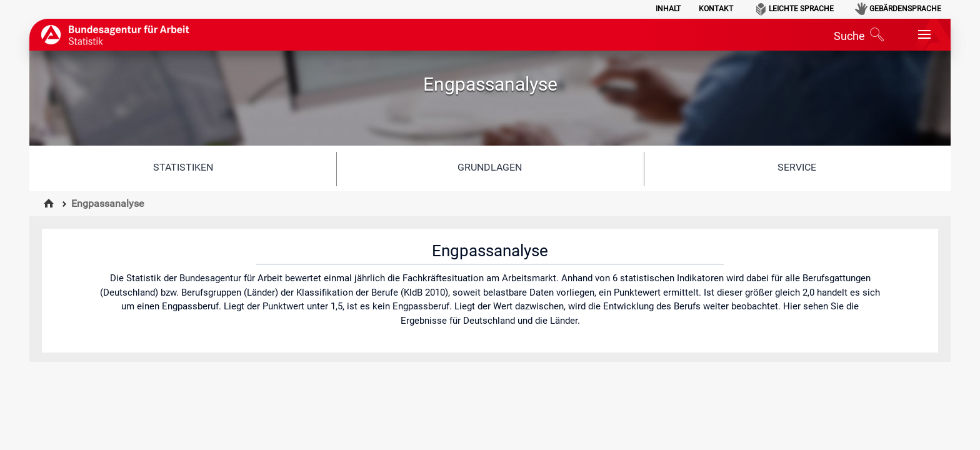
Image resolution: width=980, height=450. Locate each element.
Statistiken (183, 167)
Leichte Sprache (801, 9)
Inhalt (668, 9)
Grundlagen (490, 167)
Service (797, 167)
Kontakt (716, 9)
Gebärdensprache (905, 9)
